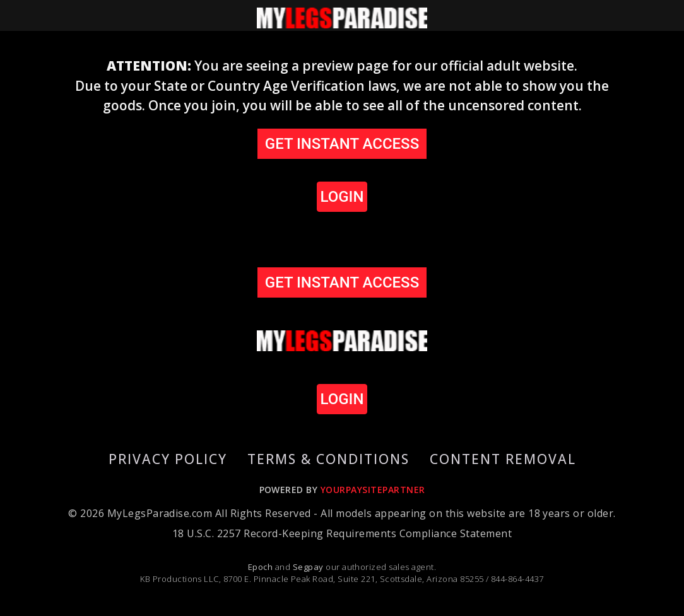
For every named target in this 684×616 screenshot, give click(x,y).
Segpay (309, 567)
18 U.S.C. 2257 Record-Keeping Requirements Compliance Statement (342, 533)
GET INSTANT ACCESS (342, 144)
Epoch (262, 567)
